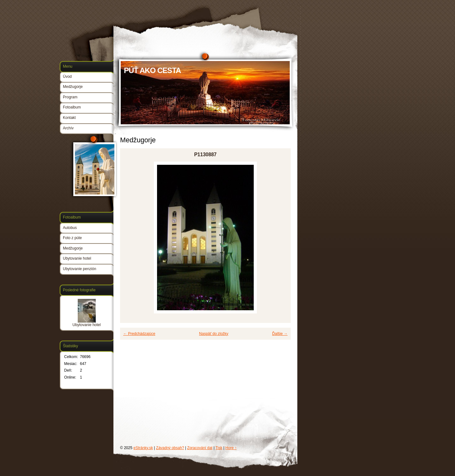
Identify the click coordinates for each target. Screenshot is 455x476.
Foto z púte (72, 238)
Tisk (219, 448)
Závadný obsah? (170, 448)
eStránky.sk (143, 448)
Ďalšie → (280, 334)
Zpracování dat (200, 448)
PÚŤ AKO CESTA (152, 70)
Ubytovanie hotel (77, 258)
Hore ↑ (231, 448)
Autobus (70, 228)
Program (70, 97)
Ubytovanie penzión (79, 269)
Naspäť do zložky (214, 334)
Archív (68, 128)
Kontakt (69, 118)
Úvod (67, 77)
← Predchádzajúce (139, 334)
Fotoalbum (72, 107)
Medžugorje (73, 87)
